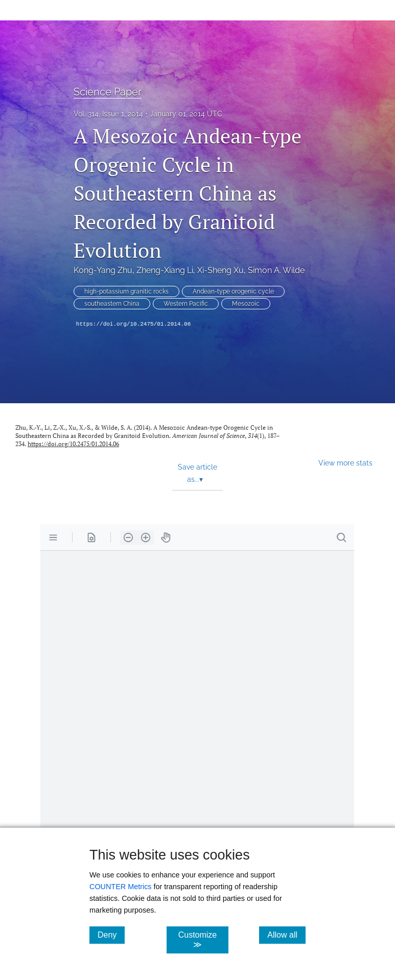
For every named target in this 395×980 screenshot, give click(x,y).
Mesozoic (246, 304)
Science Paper (108, 92)
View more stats (345, 463)
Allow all (286, 935)
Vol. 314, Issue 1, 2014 (108, 114)
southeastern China (112, 304)
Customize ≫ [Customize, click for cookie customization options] (203, 940)
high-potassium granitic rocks (126, 291)
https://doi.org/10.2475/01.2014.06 (133, 324)
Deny (111, 935)
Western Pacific (186, 304)
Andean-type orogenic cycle (233, 291)
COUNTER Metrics (121, 887)
